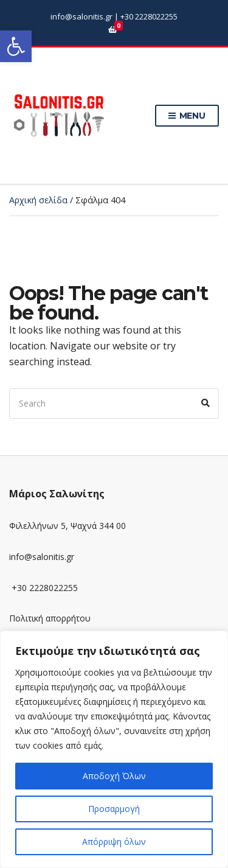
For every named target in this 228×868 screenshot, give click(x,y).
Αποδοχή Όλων (114, 776)
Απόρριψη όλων (114, 842)
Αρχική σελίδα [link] (38, 200)
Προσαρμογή (114, 809)
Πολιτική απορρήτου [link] (50, 618)
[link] (16, 46)
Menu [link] (187, 116)
